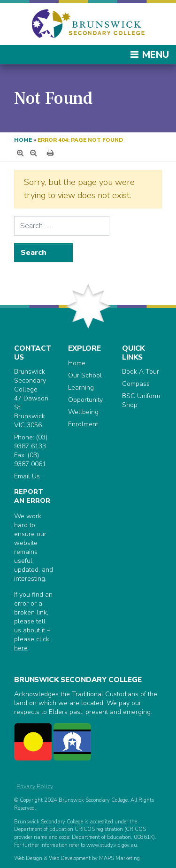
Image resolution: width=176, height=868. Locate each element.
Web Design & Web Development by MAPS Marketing (77, 858)
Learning (81, 388)
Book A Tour (141, 372)
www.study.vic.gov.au (112, 845)
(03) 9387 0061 (30, 460)
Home (23, 140)
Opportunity (85, 400)
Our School (85, 375)
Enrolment (83, 424)
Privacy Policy (35, 786)
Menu (149, 55)
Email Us (27, 476)
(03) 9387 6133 (31, 442)
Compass (136, 384)
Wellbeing (83, 412)
